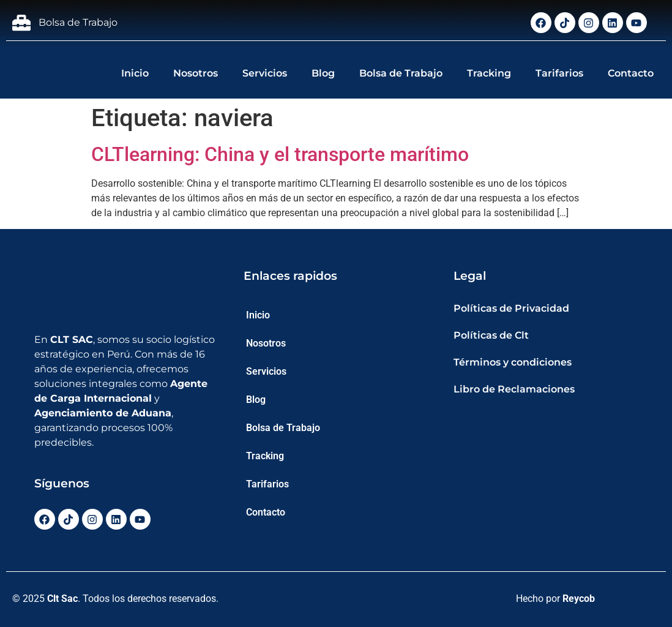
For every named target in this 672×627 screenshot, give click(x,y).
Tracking (489, 73)
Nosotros (196, 73)
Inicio (135, 73)
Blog (323, 73)
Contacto (631, 73)
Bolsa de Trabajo (401, 73)
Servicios (265, 73)
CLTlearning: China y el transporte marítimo (280, 154)
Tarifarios (559, 73)
